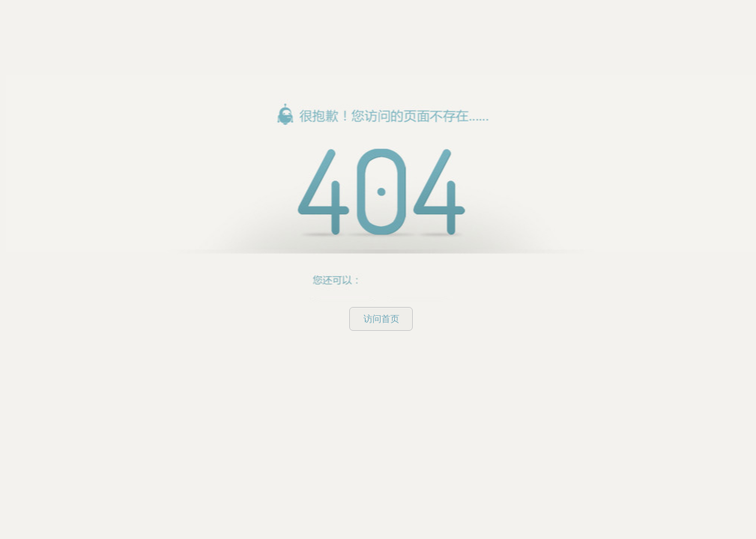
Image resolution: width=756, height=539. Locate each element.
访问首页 (381, 319)
